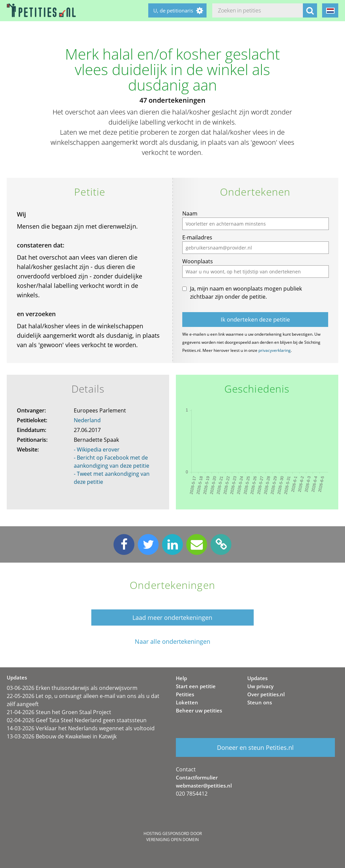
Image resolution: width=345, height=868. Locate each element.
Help (181, 678)
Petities (185, 694)
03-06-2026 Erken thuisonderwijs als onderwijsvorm (72, 688)
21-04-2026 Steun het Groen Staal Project (59, 712)
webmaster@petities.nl (204, 786)
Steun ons (260, 702)
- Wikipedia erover (97, 449)
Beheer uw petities (199, 710)
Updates (257, 678)
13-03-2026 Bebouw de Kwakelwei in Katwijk (62, 736)
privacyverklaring (275, 350)
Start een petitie (196, 686)
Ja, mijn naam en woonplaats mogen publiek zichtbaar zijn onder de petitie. (246, 293)
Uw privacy (260, 686)
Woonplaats (198, 261)
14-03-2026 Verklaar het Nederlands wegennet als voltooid (81, 728)
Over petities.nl (266, 694)
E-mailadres (197, 237)
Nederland (87, 420)
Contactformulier (197, 777)
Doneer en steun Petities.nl (255, 747)
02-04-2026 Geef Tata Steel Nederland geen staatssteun (77, 720)
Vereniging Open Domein (172, 840)
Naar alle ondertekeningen (172, 642)
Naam (190, 213)
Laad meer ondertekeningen (172, 617)
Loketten (187, 702)
